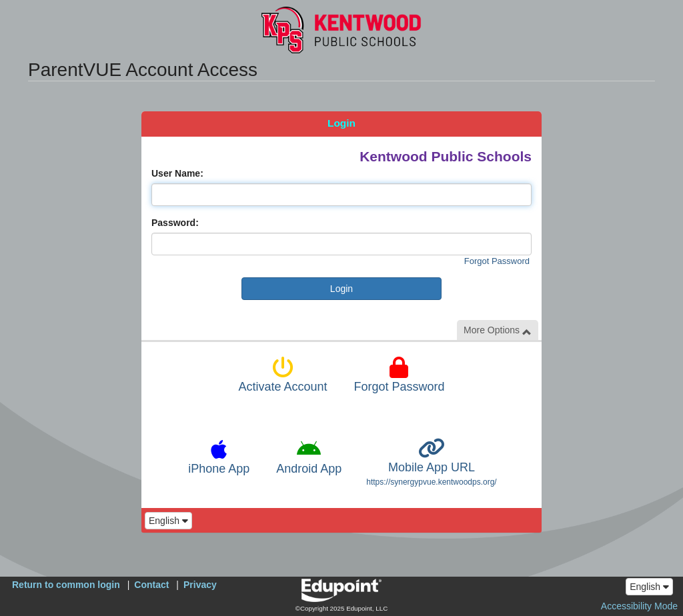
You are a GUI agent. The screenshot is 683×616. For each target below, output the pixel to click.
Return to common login (66, 585)
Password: (175, 223)
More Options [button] (498, 330)
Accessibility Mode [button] (639, 606)
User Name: (177, 173)
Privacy (200, 585)
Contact (151, 585)
